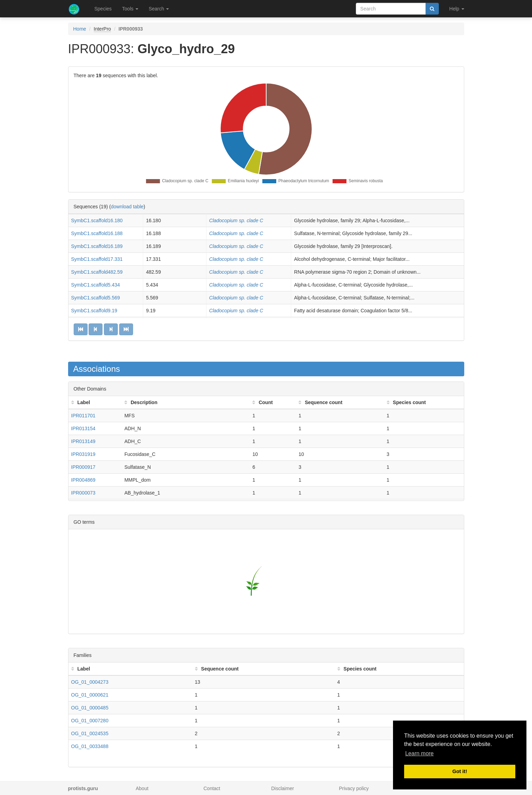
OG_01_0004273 (90, 682)
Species (103, 9)
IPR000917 (83, 467)
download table (127, 207)
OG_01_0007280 (90, 721)
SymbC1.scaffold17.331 (97, 259)
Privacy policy (354, 788)
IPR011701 (83, 416)
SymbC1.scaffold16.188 (97, 233)
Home (80, 29)
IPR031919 (83, 454)
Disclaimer (283, 788)
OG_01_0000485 (90, 708)
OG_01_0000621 (90, 695)
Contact (212, 788)
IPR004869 (83, 480)
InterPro (103, 29)
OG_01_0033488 (90, 746)
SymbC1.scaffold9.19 (94, 311)
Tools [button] (130, 9)
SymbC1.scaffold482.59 (97, 272)
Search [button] (159, 9)
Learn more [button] (419, 753)
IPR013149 (83, 441)
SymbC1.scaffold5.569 (96, 298)
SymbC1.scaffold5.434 (96, 285)
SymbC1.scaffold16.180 (97, 220)
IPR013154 (83, 428)
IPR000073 (83, 493)
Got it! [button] (460, 771)
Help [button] (457, 9)
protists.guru (83, 788)
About (142, 788)
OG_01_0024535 (90, 733)
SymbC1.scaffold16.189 (97, 246)
